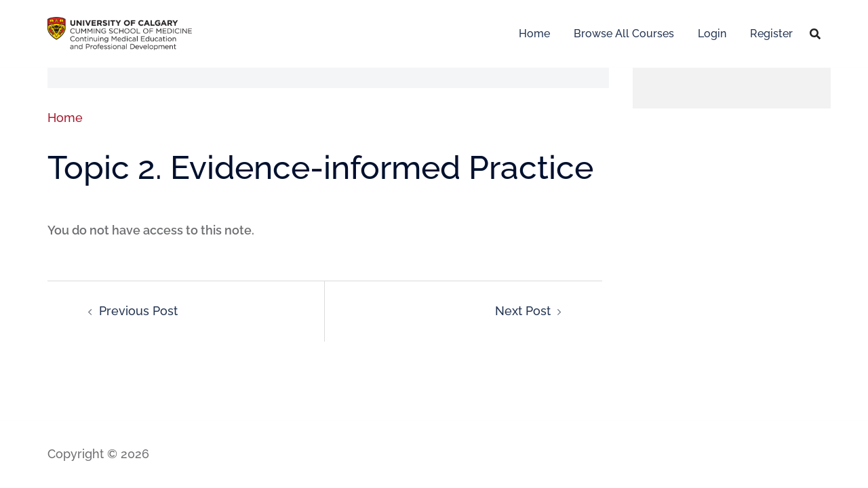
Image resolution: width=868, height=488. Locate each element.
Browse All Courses (624, 34)
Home (534, 34)
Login (712, 34)
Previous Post (138, 311)
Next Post (523, 311)
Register (771, 34)
